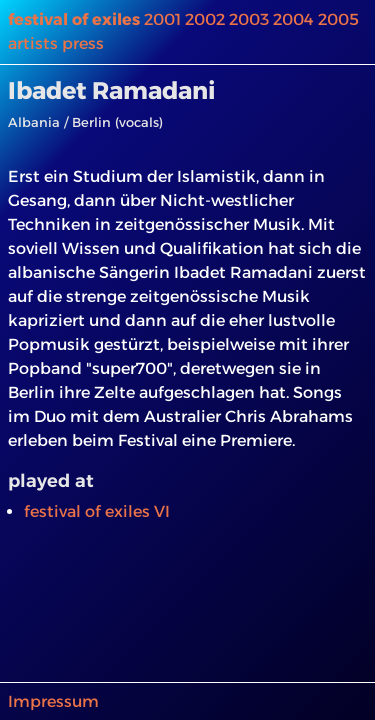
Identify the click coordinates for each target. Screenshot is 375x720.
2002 (205, 19)
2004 (293, 19)
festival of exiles (74, 19)
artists (33, 43)
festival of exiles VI (97, 511)
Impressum (53, 701)
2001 (162, 19)
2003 (249, 19)
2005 (338, 19)
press (83, 43)
